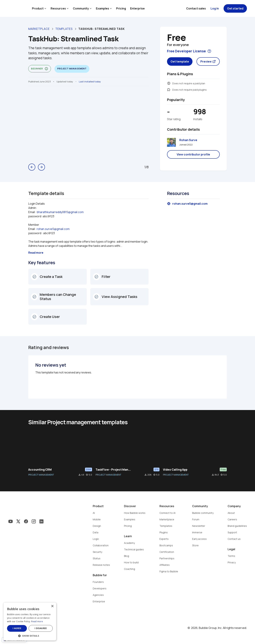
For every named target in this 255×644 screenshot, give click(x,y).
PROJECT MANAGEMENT (41, 475)
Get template (180, 61)
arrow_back (32, 167)
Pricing (121, 8)
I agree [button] (17, 628)
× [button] (52, 606)
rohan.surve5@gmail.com (53, 229)
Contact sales (196, 8)
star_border (87, 475)
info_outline (46, 69)
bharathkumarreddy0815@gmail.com (60, 212)
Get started (235, 8)
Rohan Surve (188, 140)
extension (169, 90)
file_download (80, 475)
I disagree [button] (41, 628)
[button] (30, 635)
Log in (215, 8)
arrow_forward (41, 167)
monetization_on (169, 83)
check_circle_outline (34, 277)
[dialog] (30, 622)
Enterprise (137, 8)
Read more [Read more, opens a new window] (37, 621)
